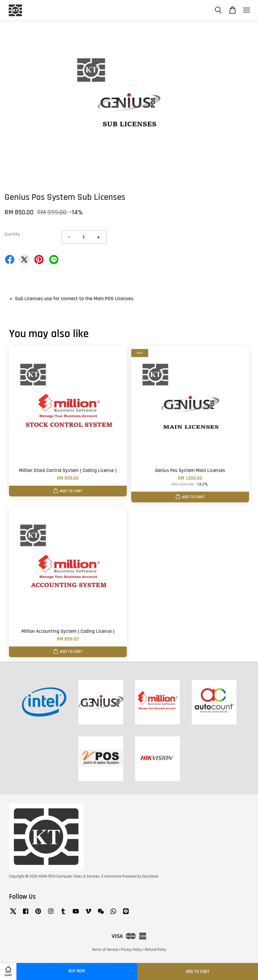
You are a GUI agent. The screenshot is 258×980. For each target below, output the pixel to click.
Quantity (12, 234)
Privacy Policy (131, 950)
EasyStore (150, 876)
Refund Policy (156, 950)
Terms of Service (105, 950)
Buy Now (77, 971)
